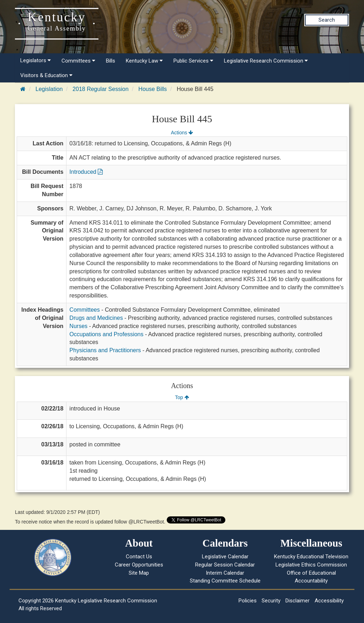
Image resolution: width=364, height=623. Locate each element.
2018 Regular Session (100, 89)
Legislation (49, 89)
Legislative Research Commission (266, 61)
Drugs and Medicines (96, 318)
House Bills (152, 89)
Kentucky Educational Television (311, 557)
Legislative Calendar (225, 557)
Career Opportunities (139, 565)
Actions (182, 133)
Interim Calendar (225, 573)
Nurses (78, 326)
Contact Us (139, 557)
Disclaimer (298, 601)
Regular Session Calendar (225, 565)
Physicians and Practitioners (105, 350)
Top (182, 397)
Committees (78, 61)
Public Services (193, 61)
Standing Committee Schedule (225, 581)
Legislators (36, 60)
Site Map (139, 573)
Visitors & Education (46, 75)
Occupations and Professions (106, 334)
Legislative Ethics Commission (311, 565)
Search (327, 20)
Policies (248, 601)
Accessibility (329, 601)
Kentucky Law (144, 61)
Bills (111, 61)
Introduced (86, 172)
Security (271, 601)
